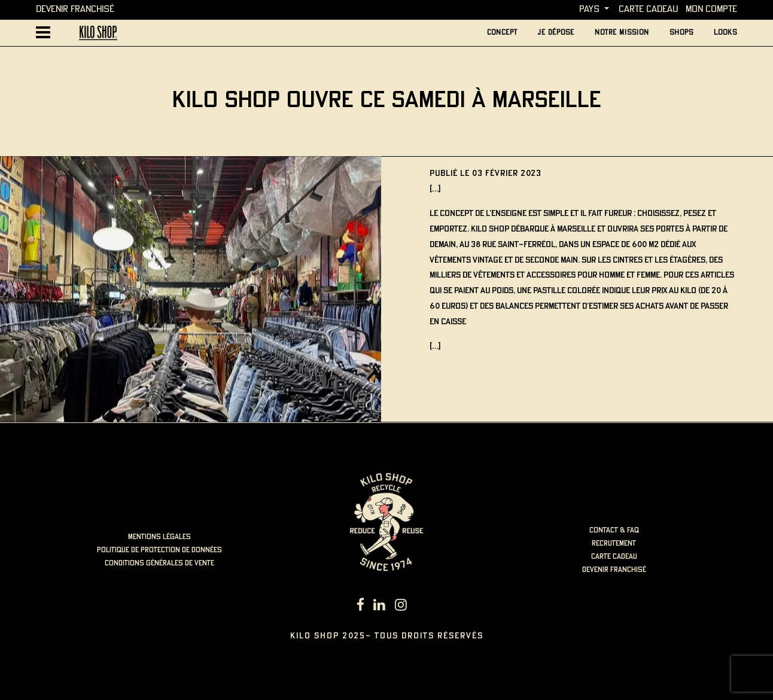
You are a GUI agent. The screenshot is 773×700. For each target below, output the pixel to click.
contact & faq (614, 530)
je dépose (556, 33)
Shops (681, 33)
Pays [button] (589, 9)
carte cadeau (648, 9)
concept (502, 33)
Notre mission (622, 33)
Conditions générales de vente (159, 563)
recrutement (614, 544)
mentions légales (159, 537)
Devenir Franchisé (75, 9)
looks (725, 33)
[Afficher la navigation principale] (43, 33)
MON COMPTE (711, 9)
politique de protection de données (159, 550)
